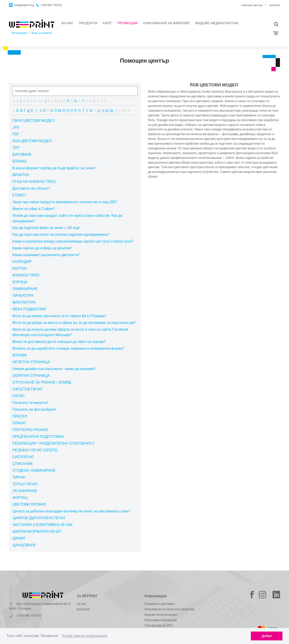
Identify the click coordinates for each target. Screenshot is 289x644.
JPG (16, 127)
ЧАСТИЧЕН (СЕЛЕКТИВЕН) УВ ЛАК (42, 525)
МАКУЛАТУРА (24, 302)
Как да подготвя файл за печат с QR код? (46, 228)
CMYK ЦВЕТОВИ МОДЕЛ (33, 120)
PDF (16, 134)
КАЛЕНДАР (22, 262)
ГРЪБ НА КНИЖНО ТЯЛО (34, 182)
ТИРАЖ (19, 477)
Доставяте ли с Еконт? (31, 188)
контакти (274, 5)
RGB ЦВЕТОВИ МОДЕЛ (32, 141)
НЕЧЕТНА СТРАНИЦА (31, 362)
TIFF (16, 148)
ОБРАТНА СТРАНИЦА (31, 375)
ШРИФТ (19, 538)
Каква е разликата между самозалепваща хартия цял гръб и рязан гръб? (73, 241)
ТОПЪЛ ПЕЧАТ (25, 484)
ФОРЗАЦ (20, 498)
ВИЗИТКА (21, 175)
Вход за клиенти (42, 33)
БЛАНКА (20, 161)
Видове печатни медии (161, 615)
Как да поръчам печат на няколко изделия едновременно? (61, 234)
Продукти (88, 23)
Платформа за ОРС (159, 625)
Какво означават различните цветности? (46, 255)
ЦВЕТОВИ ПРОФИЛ (29, 504)
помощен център (252, 5)
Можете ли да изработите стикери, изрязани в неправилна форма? (68, 348)
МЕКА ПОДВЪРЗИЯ (29, 309)
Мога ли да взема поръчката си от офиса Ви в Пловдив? (59, 316)
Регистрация (19, 33)
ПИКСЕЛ (20, 416)
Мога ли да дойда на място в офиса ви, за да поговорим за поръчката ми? (74, 323)
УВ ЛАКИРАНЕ (25, 491)
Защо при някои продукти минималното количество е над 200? (65, 202)
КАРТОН (20, 268)
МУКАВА (20, 355)
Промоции (128, 23)
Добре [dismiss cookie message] (267, 636)
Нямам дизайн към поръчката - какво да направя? (54, 369)
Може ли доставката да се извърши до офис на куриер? (59, 342)
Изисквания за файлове (166, 23)
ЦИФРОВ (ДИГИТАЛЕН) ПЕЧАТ (39, 518)
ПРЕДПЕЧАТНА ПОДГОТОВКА (38, 436)
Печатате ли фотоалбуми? (34, 409)
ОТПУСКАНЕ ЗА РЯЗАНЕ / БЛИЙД (42, 382)
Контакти (83, 609)
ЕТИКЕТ (19, 195)
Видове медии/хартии (217, 23)
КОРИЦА (20, 282)
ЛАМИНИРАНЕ (25, 289)
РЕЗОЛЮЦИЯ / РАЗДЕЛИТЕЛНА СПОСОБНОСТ (54, 443)
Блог (107, 23)
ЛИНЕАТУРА (23, 295)
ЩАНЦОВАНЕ (24, 545)
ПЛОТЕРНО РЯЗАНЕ (30, 430)
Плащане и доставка (159, 604)
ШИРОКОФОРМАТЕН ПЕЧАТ (37, 531)
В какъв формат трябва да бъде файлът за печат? (54, 168)
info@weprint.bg (21, 5)
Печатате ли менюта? (30, 403)
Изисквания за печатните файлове (169, 609)
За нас (67, 23)
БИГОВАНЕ (22, 154)
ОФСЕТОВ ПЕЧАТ (28, 389)
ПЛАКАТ (19, 423)
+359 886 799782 (49, 5)
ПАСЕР (19, 396)
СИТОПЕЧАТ (23, 457)
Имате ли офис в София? (34, 209)
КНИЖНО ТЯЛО (26, 275)
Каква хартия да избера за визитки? (42, 248)
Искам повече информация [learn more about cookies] (85, 636)
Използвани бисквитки (161, 620)
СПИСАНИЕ (23, 464)
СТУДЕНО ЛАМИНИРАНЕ (34, 470)
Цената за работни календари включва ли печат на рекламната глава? (71, 511)
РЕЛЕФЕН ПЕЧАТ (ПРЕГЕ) (35, 450)
